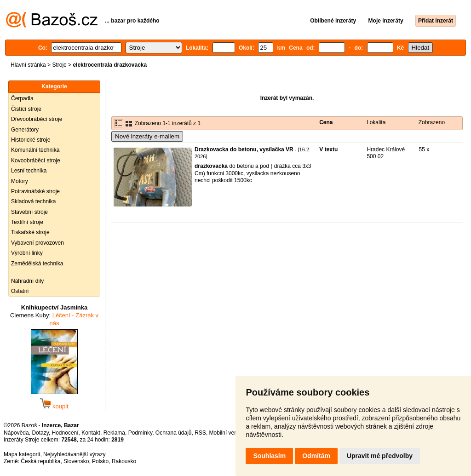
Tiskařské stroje (30, 232)
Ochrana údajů (174, 433)
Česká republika (40, 461)
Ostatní (20, 291)
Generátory (25, 130)
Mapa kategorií (22, 454)
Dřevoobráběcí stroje (37, 119)
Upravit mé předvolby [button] (380, 456)
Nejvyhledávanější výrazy (74, 454)
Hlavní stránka (28, 65)
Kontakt (91, 433)
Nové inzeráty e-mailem (147, 136)
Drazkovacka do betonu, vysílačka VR (244, 149)
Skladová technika (33, 201)
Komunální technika (35, 150)
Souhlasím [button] (269, 456)
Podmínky (140, 433)
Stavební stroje (29, 212)
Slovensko (76, 461)
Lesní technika (29, 171)
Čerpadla (22, 98)
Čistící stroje (26, 109)
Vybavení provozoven (37, 243)
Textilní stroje (27, 222)
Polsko (100, 461)
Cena (326, 122)
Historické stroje (31, 140)
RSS (200, 433)
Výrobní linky (27, 253)
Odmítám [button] (316, 456)
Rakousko (124, 461)
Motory (20, 181)
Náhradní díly (27, 281)
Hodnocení (65, 433)
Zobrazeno (432, 122)
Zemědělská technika (37, 264)
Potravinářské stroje (35, 191)
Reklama (114, 433)
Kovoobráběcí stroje (36, 161)
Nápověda (16, 433)
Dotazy (40, 433)
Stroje (59, 65)
